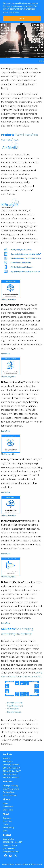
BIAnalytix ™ (11, 765)
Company (7, 818)
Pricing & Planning (15, 703)
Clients (6, 824)
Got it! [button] (22, 18)
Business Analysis (14, 712)
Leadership (7, 821)
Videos (6, 804)
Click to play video (8, 299)
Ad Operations (13, 709)
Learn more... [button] (14, 12)
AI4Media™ (7, 758)
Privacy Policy (9, 828)
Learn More (6, 354)
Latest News (8, 810)
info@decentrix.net (11, 852)
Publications (8, 807)
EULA (5, 831)
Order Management (15, 706)
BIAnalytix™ (8, 762)
